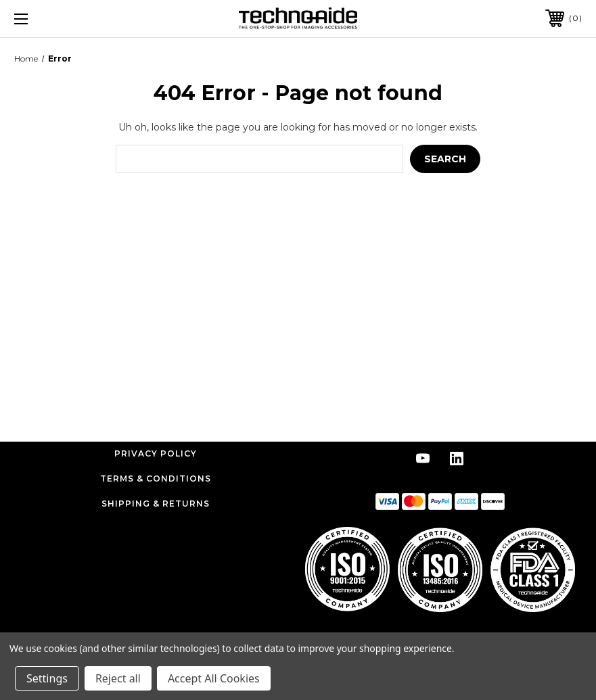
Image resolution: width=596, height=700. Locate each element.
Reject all (118, 678)
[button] (440, 569)
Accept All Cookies (214, 678)
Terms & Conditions (156, 479)
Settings (47, 678)
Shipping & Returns (156, 504)
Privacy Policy (156, 453)
